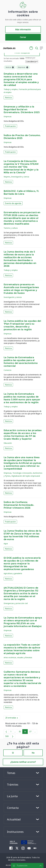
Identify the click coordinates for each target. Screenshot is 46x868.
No (33, 753)
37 (31, 732)
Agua (6, 544)
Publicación (10, 126)
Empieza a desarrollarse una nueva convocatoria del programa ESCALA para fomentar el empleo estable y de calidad (21, 80)
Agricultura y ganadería (13, 573)
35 (21, 732)
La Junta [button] (12, 796)
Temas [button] (11, 773)
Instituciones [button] (15, 832)
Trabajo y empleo (11, 89)
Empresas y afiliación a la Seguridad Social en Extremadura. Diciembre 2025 (22, 110)
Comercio (8, 370)
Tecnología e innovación (22, 473)
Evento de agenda (13, 203)
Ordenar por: (30, 58)
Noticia (8, 98)
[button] (31, 48)
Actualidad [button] (14, 819)
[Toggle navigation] (19, 48)
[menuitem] (11, 848)
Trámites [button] (13, 784)
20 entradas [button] (13, 718)
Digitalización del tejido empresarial (26, 476)
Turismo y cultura (11, 228)
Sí (13, 753)
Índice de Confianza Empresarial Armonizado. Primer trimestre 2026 (19, 505)
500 (8, 737)
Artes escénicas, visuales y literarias (18, 657)
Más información (23, 30)
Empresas (8, 116)
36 (26, 732)
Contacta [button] (13, 808)
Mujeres (7, 177)
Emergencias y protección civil (16, 603)
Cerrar (23, 37)
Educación (8, 443)
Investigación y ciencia (20, 177)
